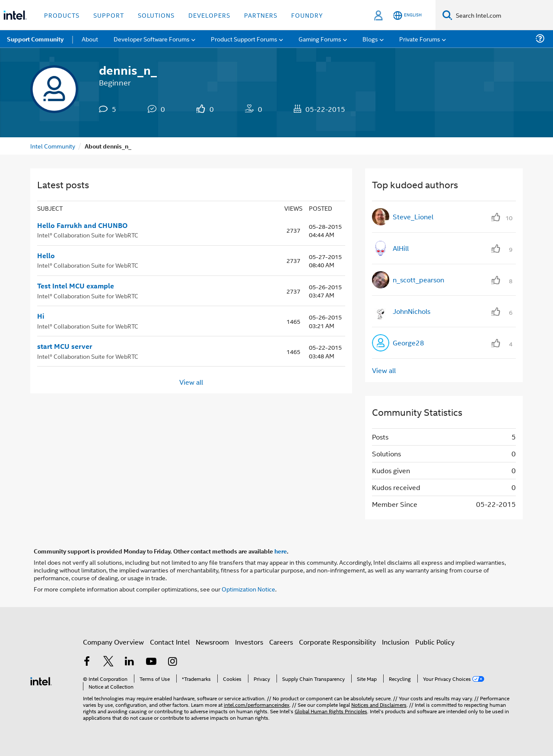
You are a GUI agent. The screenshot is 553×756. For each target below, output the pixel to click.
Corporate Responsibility (337, 642)
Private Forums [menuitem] (420, 39)
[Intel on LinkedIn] (130, 662)
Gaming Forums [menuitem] (320, 39)
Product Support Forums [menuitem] (244, 39)
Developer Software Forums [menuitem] (152, 39)
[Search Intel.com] (503, 15)
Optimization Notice (248, 589)
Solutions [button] (156, 15)
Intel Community (53, 146)
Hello (46, 256)
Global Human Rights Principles (331, 711)
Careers (281, 642)
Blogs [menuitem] (370, 39)
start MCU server (65, 346)
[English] (407, 15)
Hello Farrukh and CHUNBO (82, 225)
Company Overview (113, 642)
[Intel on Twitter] (108, 662)
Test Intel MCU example (76, 286)
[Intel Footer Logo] (41, 680)
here (281, 551)
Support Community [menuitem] (35, 39)
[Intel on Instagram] (172, 662)
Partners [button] (261, 15)
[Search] (447, 15)
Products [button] (62, 15)
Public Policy (435, 642)
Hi (41, 316)
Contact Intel (170, 642)
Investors (249, 642)
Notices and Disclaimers (379, 704)
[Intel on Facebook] (87, 662)
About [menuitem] (90, 39)
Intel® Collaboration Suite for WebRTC (88, 235)
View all (191, 381)
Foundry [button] (307, 15)
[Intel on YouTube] (151, 662)
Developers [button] (209, 15)
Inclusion (396, 642)
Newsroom (212, 642)
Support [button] (109, 15)
